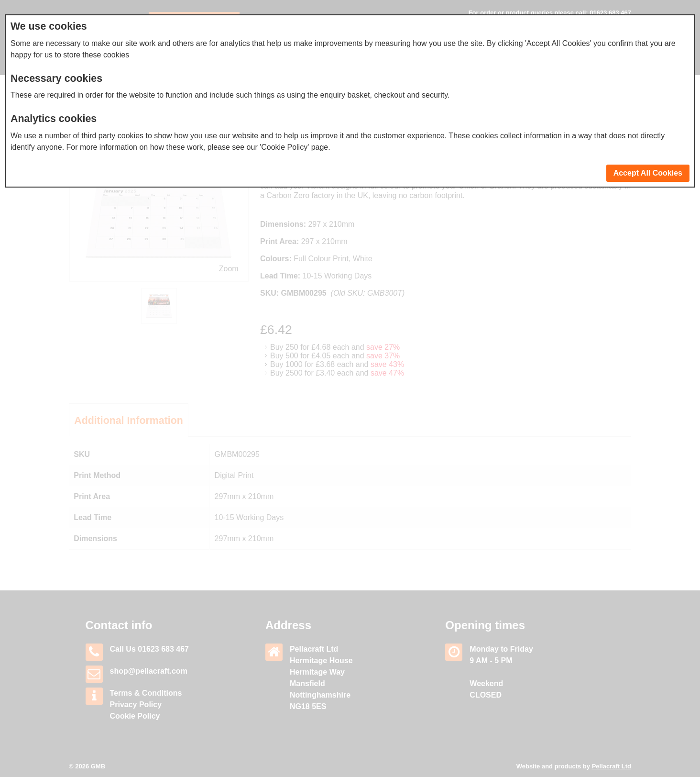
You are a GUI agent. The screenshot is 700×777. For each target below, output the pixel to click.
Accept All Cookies (648, 173)
